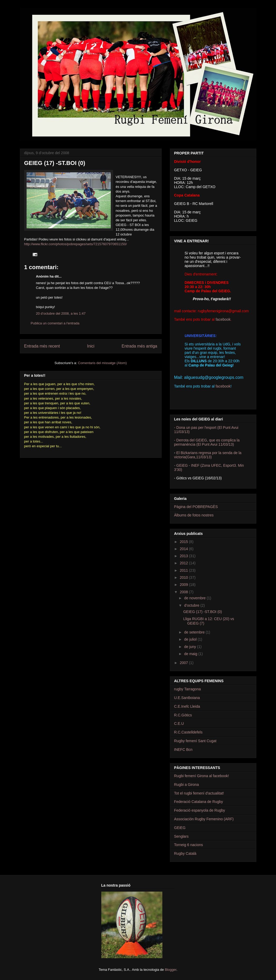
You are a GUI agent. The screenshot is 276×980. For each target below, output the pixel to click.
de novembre (195, 598)
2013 (184, 556)
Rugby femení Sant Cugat (195, 741)
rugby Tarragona (188, 689)
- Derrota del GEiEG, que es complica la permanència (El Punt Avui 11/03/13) (207, 442)
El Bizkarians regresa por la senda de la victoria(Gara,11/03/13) (208, 455)
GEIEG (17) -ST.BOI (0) (202, 612)
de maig (191, 654)
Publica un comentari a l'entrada (55, 323)
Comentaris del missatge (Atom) (102, 363)
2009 (184, 585)
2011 (184, 570)
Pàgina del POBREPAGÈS (196, 507)
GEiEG (180, 828)
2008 (184, 592)
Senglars (181, 836)
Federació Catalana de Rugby (199, 802)
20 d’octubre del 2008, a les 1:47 (61, 313)
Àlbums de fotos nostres (194, 515)
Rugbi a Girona (187, 785)
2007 (184, 663)
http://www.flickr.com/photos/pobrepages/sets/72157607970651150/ (76, 244)
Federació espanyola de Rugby (200, 810)
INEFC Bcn (183, 750)
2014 (184, 549)
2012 (184, 563)
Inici (91, 346)
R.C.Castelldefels (188, 732)
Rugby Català (185, 853)
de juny (191, 647)
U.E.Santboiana (187, 698)
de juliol (191, 639)
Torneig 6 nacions (189, 845)
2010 (184, 577)
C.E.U (179, 723)
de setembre (195, 632)
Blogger (170, 970)
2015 (184, 542)
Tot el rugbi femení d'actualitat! (199, 793)
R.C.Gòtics (183, 715)
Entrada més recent (42, 346)
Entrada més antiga (139, 346)
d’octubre (192, 605)
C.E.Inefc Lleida (187, 706)
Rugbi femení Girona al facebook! (202, 776)
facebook (223, 319)
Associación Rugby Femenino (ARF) (204, 819)
